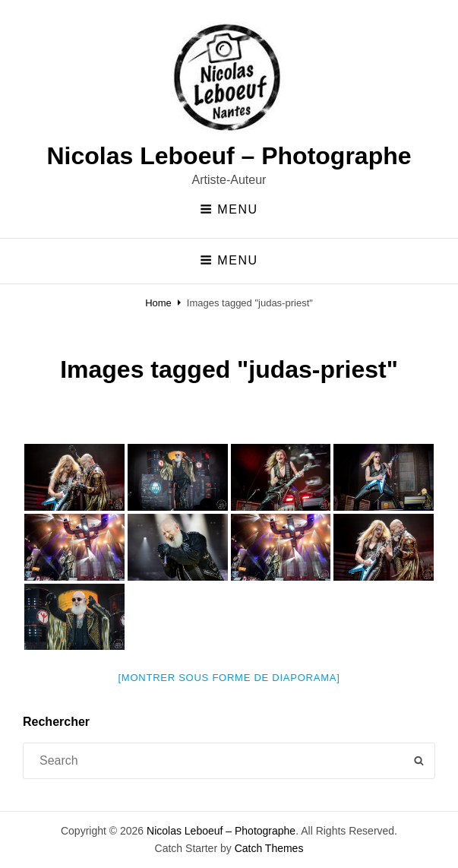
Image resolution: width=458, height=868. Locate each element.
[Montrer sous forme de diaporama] (229, 678)
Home (158, 303)
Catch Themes (269, 848)
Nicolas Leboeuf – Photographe (229, 156)
